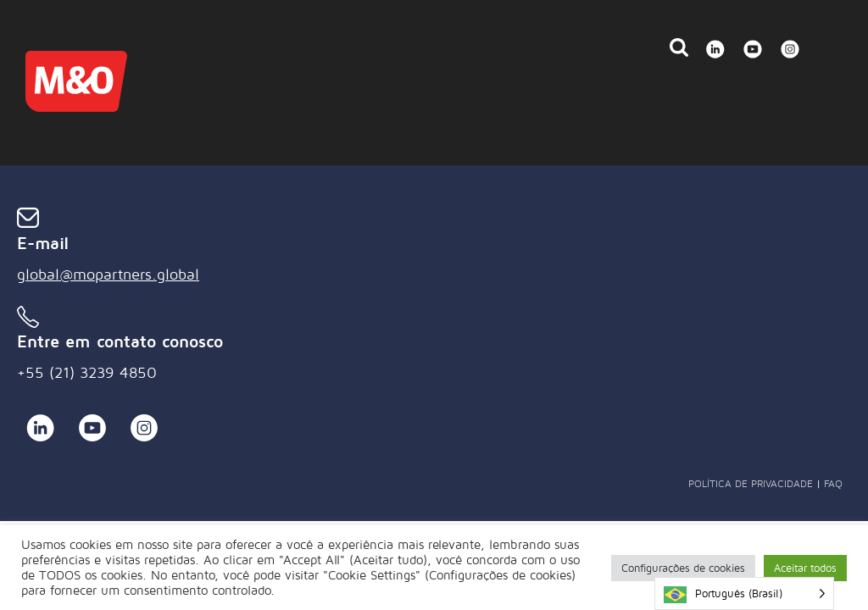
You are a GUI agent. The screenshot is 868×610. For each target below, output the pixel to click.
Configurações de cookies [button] (683, 568)
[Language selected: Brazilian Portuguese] (744, 593)
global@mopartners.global (108, 274)
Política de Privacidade (751, 483)
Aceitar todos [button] (805, 568)
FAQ (833, 483)
